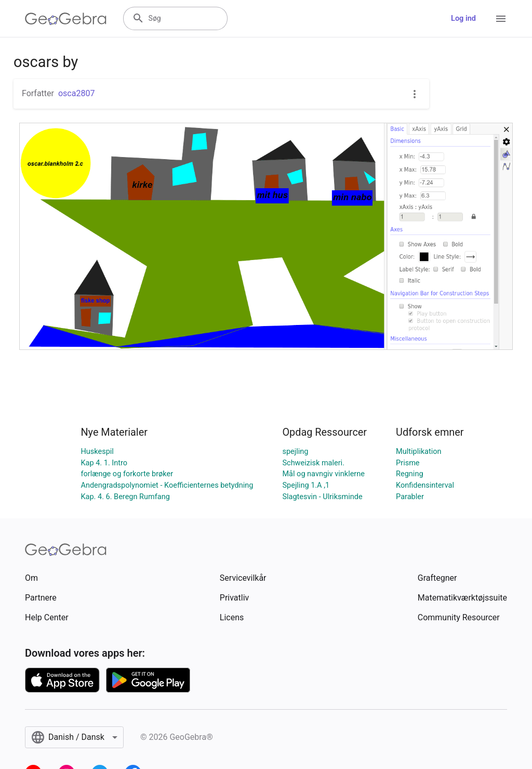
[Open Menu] (501, 19)
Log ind (463, 18)
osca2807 (76, 93)
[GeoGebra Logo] (66, 19)
